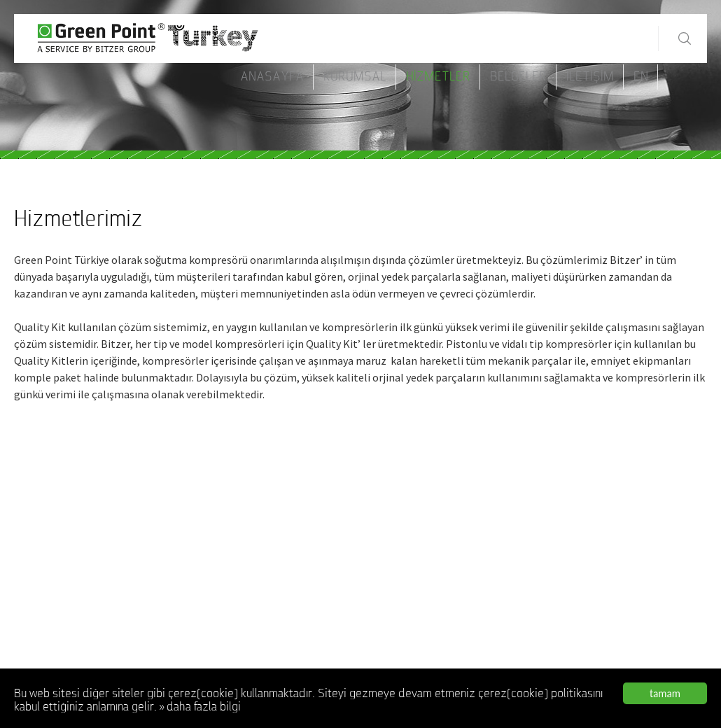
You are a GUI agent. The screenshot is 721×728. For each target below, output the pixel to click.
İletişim (590, 77)
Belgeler (518, 77)
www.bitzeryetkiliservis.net (71, 649)
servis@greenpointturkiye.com (621, 644)
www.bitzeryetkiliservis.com (73, 631)
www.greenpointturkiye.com (615, 659)
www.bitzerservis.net (59, 594)
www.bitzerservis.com (61, 576)
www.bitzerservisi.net (60, 612)
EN (641, 77)
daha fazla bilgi (204, 708)
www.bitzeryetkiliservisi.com (75, 667)
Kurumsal (355, 77)
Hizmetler (438, 77)
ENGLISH (392, 643)
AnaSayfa (272, 77)
